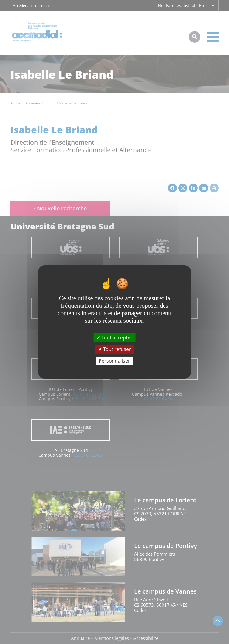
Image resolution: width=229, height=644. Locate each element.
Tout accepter (114, 337)
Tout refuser (114, 349)
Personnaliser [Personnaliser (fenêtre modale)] (114, 361)
